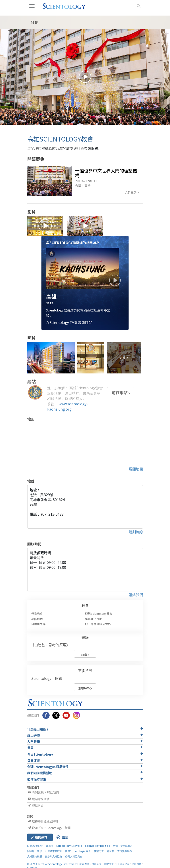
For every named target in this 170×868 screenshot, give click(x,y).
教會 (85, 605)
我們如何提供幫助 (40, 773)
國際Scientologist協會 (78, 851)
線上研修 (33, 735)
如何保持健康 (37, 779)
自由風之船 (38, 624)
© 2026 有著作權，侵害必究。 (66, 864)
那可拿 (111, 851)
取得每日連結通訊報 (43, 821)
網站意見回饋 (38, 799)
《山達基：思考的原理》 (50, 645)
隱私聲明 (109, 864)
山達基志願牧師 (54, 851)
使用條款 (137, 864)
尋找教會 (37, 614)
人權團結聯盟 (35, 856)
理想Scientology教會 (99, 614)
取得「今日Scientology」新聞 (49, 828)
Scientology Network (69, 846)
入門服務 (33, 741)
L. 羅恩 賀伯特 (35, 846)
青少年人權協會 (54, 856)
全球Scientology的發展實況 (48, 767)
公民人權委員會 (74, 856)
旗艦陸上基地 (94, 619)
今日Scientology (40, 754)
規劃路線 (136, 532)
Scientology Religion (98, 846)
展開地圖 (136, 469)
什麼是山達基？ (38, 729)
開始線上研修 (35, 851)
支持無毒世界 (125, 851)
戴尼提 (50, 846)
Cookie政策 (123, 864)
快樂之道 (99, 851)
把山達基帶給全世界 (98, 624)
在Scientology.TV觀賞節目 (69, 323)
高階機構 (37, 619)
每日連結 (33, 760)
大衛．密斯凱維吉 (123, 846)
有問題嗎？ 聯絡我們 (43, 792)
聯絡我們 (136, 595)
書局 (30, 748)
